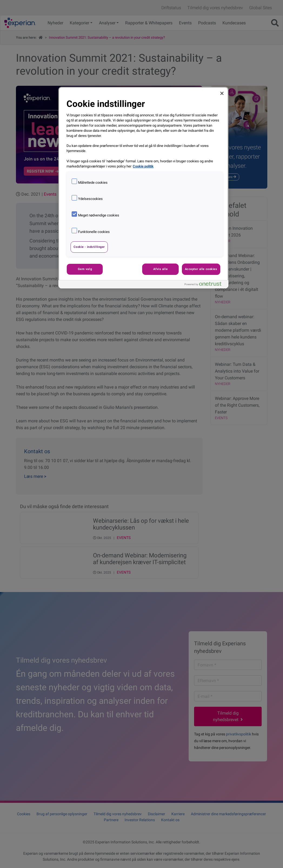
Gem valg (85, 269)
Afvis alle (160, 269)
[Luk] (222, 93)
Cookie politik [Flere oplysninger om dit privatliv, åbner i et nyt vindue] (143, 166)
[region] (143, 188)
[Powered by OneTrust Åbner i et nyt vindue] (205, 285)
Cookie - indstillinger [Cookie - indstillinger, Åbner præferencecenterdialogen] (89, 247)
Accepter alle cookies (201, 269)
